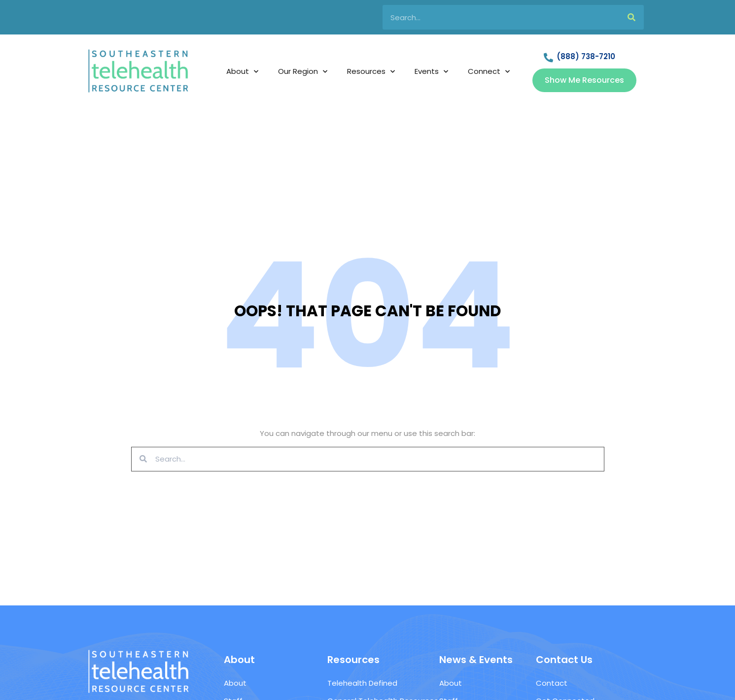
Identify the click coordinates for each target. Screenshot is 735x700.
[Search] (631, 17)
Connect (489, 72)
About (242, 72)
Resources (371, 72)
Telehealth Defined (362, 683)
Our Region (303, 72)
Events (431, 72)
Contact (552, 683)
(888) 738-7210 (586, 56)
